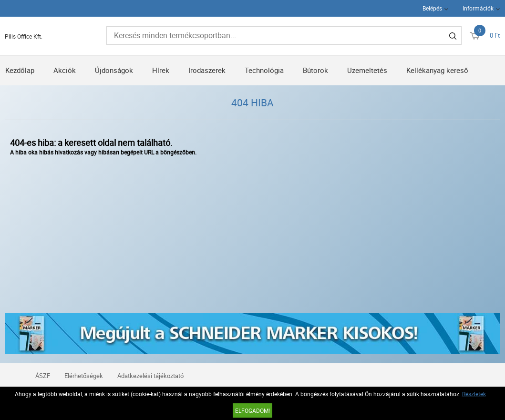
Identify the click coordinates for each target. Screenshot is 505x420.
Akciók (65, 70)
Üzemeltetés (367, 70)
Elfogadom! (252, 410)
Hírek (161, 70)
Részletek (474, 394)
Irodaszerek (207, 70)
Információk (478, 8)
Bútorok (315, 70)
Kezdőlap (20, 70)
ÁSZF (43, 376)
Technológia (264, 70)
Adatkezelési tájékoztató (150, 376)
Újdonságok (114, 70)
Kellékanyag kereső (437, 70)
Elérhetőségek (84, 376)
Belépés (432, 8)
